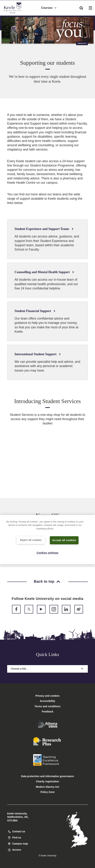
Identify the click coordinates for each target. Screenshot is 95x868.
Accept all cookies (64, 540)
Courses (49, 7)
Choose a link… (47, 669)
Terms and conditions (47, 706)
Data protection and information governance (48, 776)
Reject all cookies (31, 540)
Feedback (48, 712)
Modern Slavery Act (47, 787)
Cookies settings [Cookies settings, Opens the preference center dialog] (48, 553)
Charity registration (47, 781)
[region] (47, 539)
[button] (81, 7)
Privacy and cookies (48, 696)
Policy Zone (48, 792)
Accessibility (13, 18)
